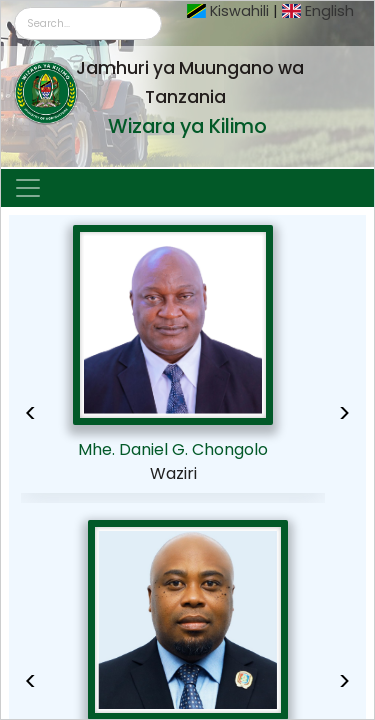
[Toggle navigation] (28, 188)
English (329, 11)
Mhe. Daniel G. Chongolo (173, 449)
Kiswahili (239, 11)
